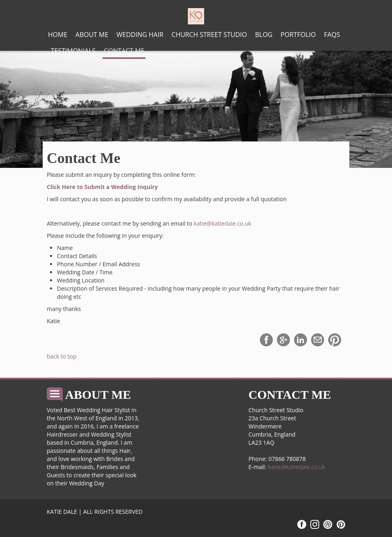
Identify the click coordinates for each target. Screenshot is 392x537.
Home (58, 35)
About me (92, 35)
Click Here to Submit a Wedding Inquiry (102, 187)
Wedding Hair (140, 35)
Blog (264, 35)
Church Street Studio (209, 35)
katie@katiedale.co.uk (222, 223)
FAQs (332, 35)
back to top (62, 356)
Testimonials (73, 51)
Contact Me (124, 51)
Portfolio (298, 35)
